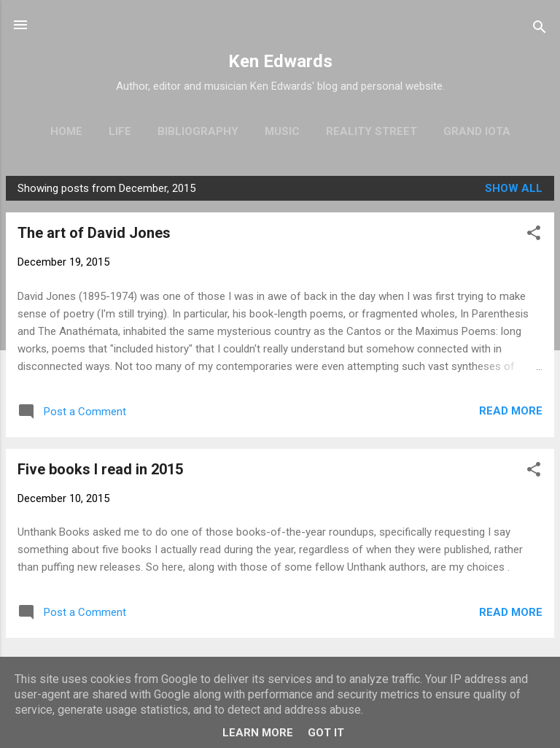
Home (66, 131)
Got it (326, 733)
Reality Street (372, 131)
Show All (514, 188)
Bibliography (198, 131)
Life (120, 131)
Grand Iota (477, 131)
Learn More (258, 733)
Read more (511, 411)
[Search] (540, 30)
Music (282, 131)
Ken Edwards (280, 61)
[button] (534, 235)
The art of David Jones (94, 233)
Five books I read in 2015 (100, 469)
